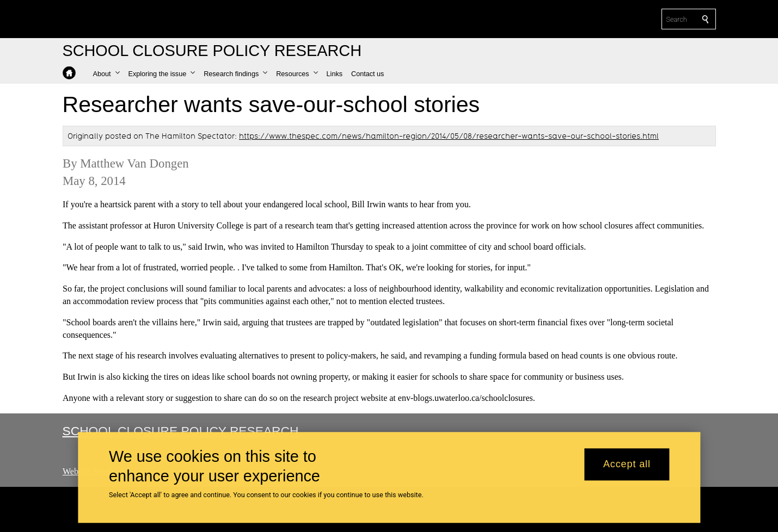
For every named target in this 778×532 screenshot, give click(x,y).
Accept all (627, 465)
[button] (106, 74)
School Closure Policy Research (181, 431)
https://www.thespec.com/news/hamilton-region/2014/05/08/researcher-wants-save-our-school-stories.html (449, 136)
